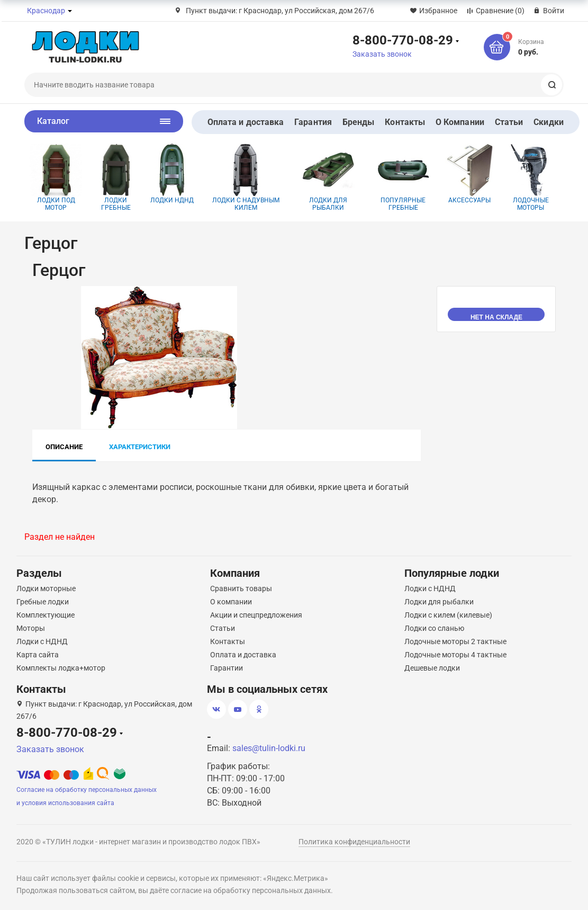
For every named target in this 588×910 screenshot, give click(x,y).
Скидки (548, 122)
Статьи (509, 122)
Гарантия (313, 122)
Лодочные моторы (531, 177)
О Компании (460, 122)
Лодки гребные (116, 177)
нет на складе (496, 317)
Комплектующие (46, 615)
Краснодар (46, 11)
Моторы (31, 628)
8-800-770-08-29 (403, 40)
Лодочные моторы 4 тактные (455, 655)
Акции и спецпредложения (256, 615)
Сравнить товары (241, 588)
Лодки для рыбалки (328, 177)
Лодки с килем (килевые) (448, 615)
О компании (231, 602)
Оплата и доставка (246, 122)
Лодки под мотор (56, 177)
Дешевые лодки (432, 668)
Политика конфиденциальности (354, 842)
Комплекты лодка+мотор (61, 668)
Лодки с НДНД (42, 641)
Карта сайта (38, 655)
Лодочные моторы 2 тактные (455, 641)
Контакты (405, 122)
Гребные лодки (43, 602)
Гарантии (227, 668)
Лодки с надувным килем (246, 177)
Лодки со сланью (434, 628)
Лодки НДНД (172, 174)
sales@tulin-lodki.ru (269, 748)
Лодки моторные (46, 588)
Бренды (358, 122)
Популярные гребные (403, 177)
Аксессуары (470, 174)
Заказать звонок (382, 54)
